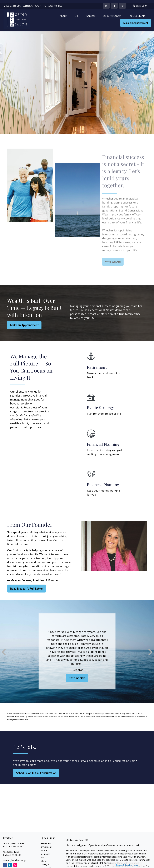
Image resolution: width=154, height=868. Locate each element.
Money (44, 858)
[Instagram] (15, 862)
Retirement (46, 841)
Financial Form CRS (79, 837)
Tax (43, 855)
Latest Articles (48, 865)
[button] (63, 13)
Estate (44, 848)
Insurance (45, 851)
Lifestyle (45, 862)
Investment (46, 844)
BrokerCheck (133, 842)
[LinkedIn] (106, 3)
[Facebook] (114, 3)
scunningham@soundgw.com (17, 857)
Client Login (140, 3)
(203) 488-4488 (53, 3)
